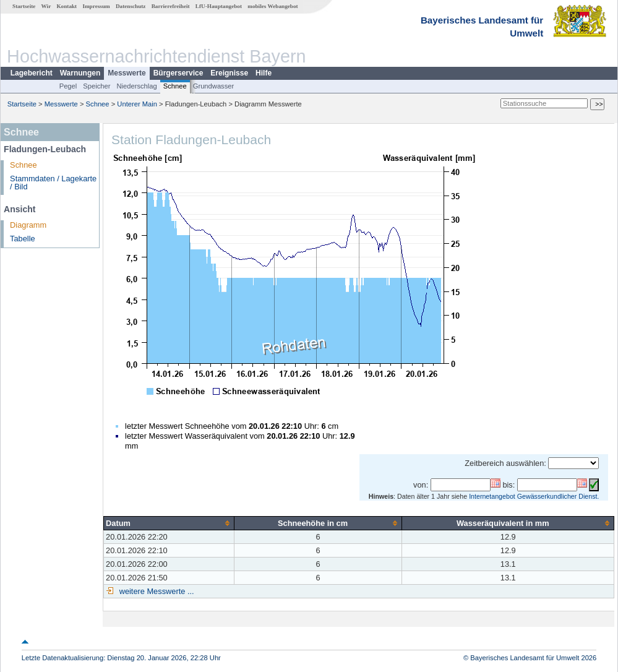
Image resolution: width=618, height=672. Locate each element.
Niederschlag (136, 86)
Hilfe (264, 73)
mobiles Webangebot (273, 6)
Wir (46, 6)
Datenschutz (131, 6)
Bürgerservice (178, 73)
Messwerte (127, 73)
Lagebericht (32, 73)
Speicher (97, 86)
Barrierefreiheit (171, 6)
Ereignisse (229, 73)
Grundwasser (214, 86)
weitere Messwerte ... (155, 591)
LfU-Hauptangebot (219, 6)
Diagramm (28, 225)
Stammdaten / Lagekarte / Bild (53, 183)
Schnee (175, 86)
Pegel (68, 86)
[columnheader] (169, 523)
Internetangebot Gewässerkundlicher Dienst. (534, 496)
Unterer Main (137, 104)
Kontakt (67, 6)
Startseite (24, 6)
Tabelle (23, 239)
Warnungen (80, 73)
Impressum (96, 6)
